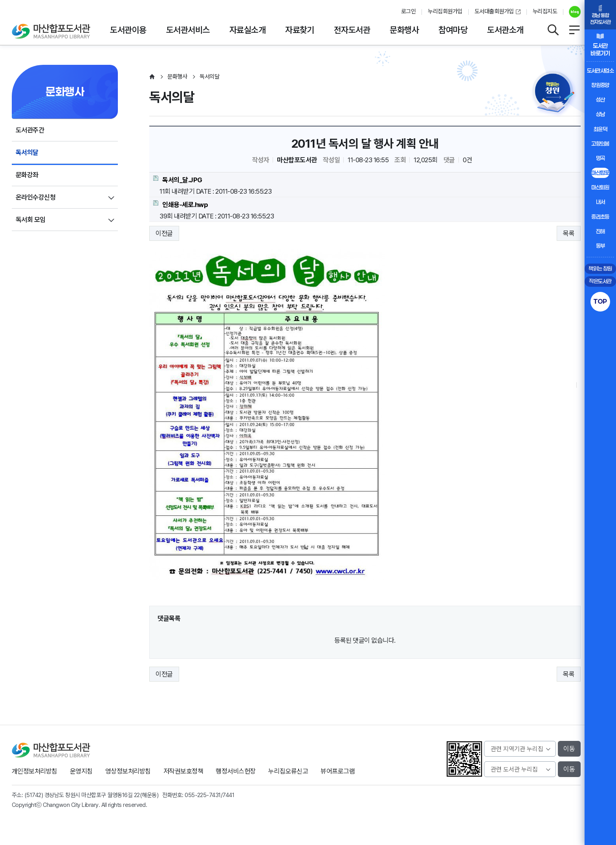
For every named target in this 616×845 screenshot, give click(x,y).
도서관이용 (128, 30)
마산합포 (600, 173)
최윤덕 (600, 129)
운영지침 (81, 771)
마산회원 (600, 187)
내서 (600, 202)
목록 (569, 233)
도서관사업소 (600, 71)
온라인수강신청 (36, 197)
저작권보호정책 (183, 771)
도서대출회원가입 (494, 11)
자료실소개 (247, 30)
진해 (600, 231)
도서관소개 (505, 30)
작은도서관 (600, 281)
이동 (569, 749)
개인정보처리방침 (35, 771)
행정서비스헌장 (236, 771)
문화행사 (404, 30)
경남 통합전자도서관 (600, 19)
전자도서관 (352, 30)
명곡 (600, 158)
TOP (600, 301)
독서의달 (27, 152)
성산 (600, 100)
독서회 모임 (31, 220)
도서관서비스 (188, 30)
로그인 (408, 11)
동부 (600, 246)
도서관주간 (30, 130)
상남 (600, 114)
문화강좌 (27, 175)
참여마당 (453, 30)
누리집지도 (545, 11)
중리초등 (600, 217)
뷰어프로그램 (338, 771)
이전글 (164, 233)
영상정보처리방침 (128, 771)
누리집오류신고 (288, 771)
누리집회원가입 (445, 11)
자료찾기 (300, 30)
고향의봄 (600, 144)
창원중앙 (600, 85)
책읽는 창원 (600, 269)
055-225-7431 (203, 795)
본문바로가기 (308, 0)
